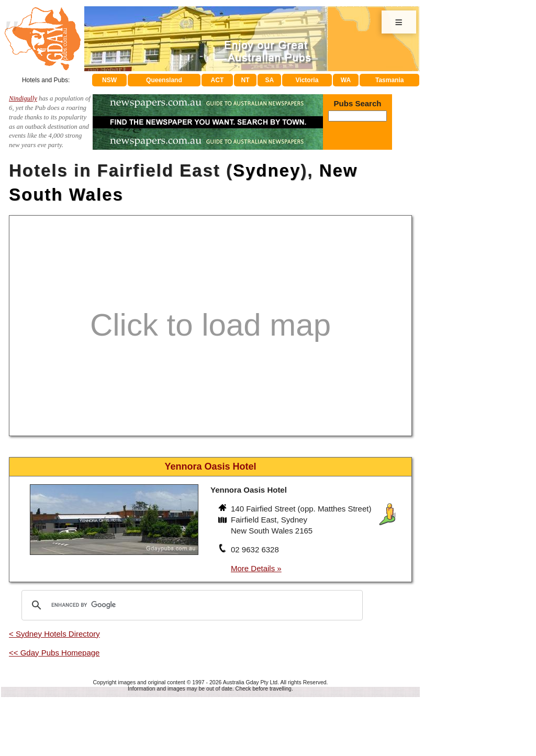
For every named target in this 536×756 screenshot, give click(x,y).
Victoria (307, 80)
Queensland (164, 80)
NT (245, 80)
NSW (109, 80)
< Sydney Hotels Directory (54, 634)
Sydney (267, 170)
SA (270, 80)
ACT (217, 80)
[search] (191, 605)
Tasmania (389, 80)
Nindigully (23, 98)
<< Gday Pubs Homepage (54, 653)
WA (346, 80)
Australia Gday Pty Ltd (250, 682)
